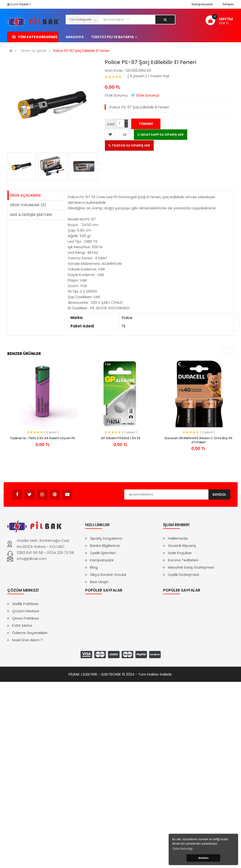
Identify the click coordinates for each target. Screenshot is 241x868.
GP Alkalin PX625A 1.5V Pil (120, 438)
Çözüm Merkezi (26, 611)
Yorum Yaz (160, 76)
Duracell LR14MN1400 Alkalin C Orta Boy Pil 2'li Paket (198, 440)
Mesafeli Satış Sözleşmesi (191, 567)
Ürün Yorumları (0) (28, 205)
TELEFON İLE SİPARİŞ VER (129, 145)
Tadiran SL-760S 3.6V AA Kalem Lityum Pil (42, 438)
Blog (94, 567)
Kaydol (219, 494)
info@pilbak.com (32, 559)
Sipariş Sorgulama (106, 538)
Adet (111, 124)
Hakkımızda (178, 538)
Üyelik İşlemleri (103, 553)
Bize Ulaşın (99, 582)
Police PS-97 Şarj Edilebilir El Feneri (81, 51)
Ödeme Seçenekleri (30, 633)
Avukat (80, 492)
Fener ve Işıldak (34, 51)
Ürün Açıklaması (25, 195)
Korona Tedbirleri (183, 560)
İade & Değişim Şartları (31, 215)
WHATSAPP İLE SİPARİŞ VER (161, 135)
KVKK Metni (22, 625)
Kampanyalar (102, 560)
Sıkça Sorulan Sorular (108, 575)
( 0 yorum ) (137, 76)
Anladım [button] (203, 858)
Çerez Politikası (25, 618)
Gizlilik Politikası (25, 604)
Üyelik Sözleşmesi (183, 575)
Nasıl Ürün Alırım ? (27, 640)
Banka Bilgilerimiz (105, 546)
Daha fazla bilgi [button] (183, 849)
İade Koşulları (180, 553)
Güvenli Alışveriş (182, 546)
